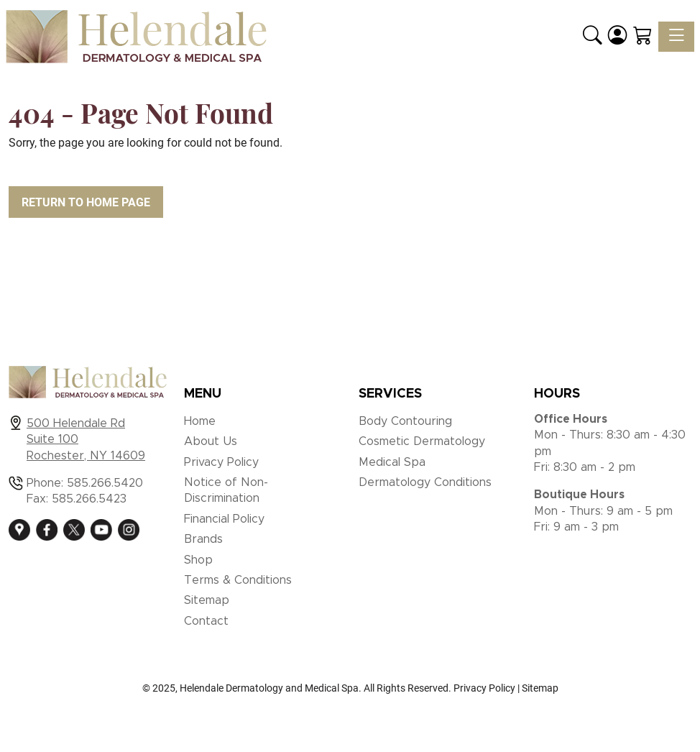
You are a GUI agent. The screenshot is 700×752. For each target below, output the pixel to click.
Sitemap (207, 600)
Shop (198, 560)
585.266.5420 (105, 483)
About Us (211, 441)
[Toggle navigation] (676, 37)
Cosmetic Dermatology (422, 441)
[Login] (618, 37)
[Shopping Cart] (643, 37)
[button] (593, 37)
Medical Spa (392, 462)
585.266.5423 (89, 499)
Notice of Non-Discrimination (226, 490)
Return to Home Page (86, 202)
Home (200, 421)
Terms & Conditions (238, 580)
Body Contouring (405, 421)
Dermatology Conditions (425, 482)
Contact (206, 621)
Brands (203, 539)
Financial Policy (224, 519)
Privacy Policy (221, 462)
